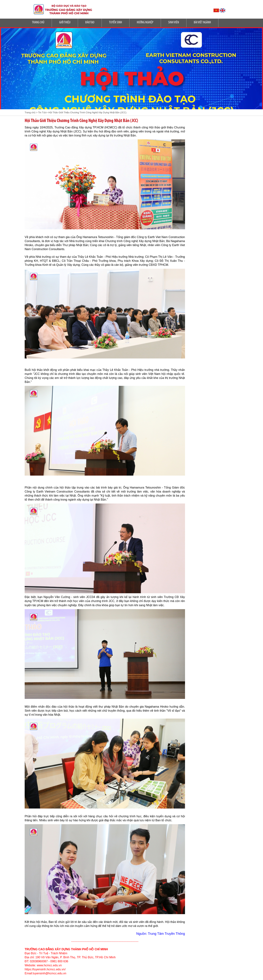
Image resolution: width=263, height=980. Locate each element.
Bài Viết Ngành (202, 23)
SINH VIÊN (174, 23)
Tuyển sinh (116, 23)
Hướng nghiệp (145, 23)
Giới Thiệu (65, 23)
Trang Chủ (38, 23)
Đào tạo (90, 23)
